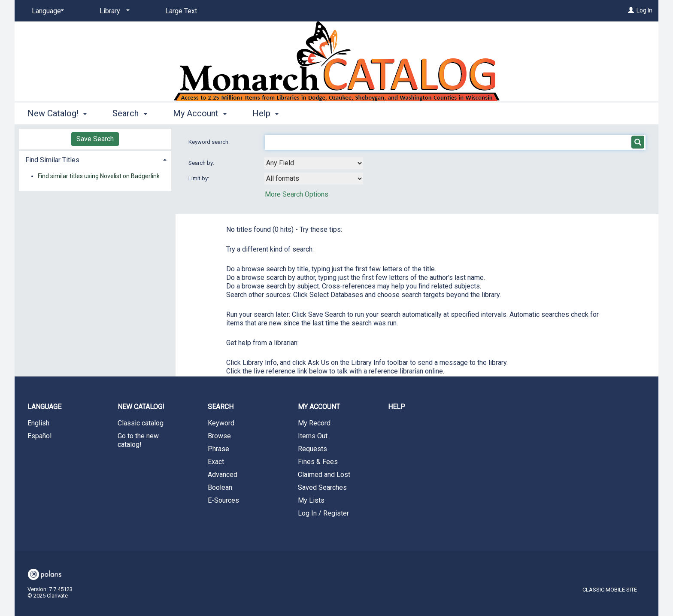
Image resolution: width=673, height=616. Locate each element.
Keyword (221, 423)
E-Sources (223, 500)
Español (39, 436)
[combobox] (314, 163)
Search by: (202, 163)
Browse (219, 436)
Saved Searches (322, 487)
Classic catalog (141, 423)
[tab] (95, 159)
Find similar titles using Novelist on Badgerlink (99, 176)
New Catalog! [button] (57, 113)
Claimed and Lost (324, 475)
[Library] (113, 11)
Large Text (181, 11)
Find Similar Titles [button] (52, 160)
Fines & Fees (318, 462)
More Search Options (297, 194)
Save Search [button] (95, 139)
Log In (644, 10)
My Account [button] (200, 113)
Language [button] (44, 407)
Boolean (220, 487)
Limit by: (199, 178)
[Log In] (631, 10)
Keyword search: (210, 142)
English (38, 423)
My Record (314, 423)
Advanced (223, 475)
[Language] (46, 11)
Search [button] (130, 113)
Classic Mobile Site (610, 590)
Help (397, 407)
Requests (312, 449)
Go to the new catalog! (138, 440)
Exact (216, 462)
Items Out (313, 436)
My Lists (311, 500)
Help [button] (265, 113)
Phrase (218, 449)
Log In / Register (323, 513)
